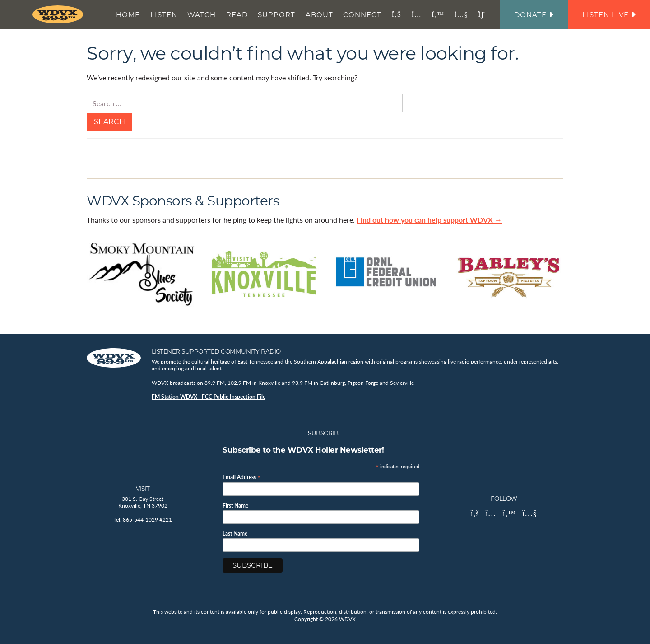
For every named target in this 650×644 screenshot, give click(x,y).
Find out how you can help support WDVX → (429, 220)
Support (276, 15)
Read (237, 15)
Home (128, 15)
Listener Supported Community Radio (216, 351)
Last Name (235, 534)
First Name (235, 506)
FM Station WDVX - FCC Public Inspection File (209, 397)
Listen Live (609, 15)
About (319, 15)
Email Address (242, 477)
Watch (202, 15)
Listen (164, 15)
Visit (143, 489)
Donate (534, 15)
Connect (362, 15)
